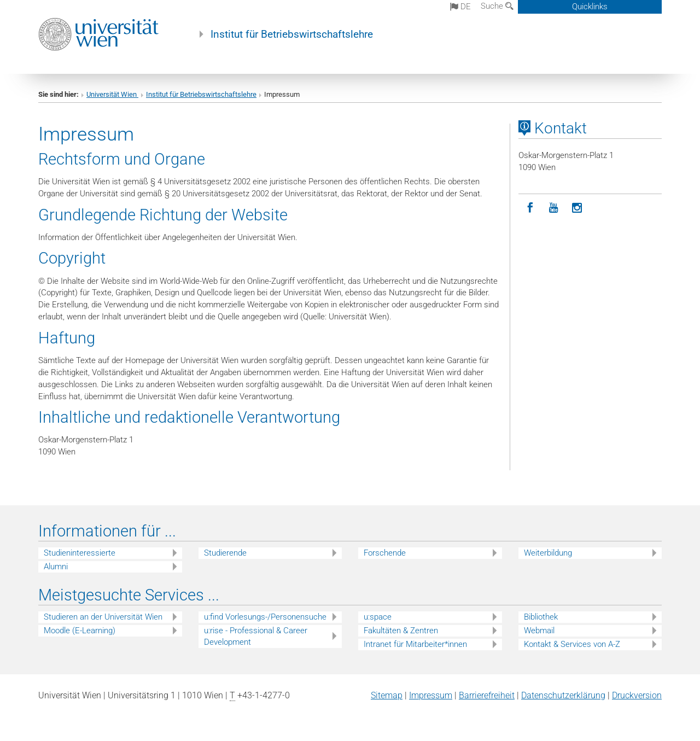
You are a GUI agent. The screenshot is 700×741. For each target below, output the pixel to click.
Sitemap (387, 695)
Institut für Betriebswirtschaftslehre (292, 34)
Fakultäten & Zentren (401, 631)
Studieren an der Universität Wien (103, 617)
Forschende (385, 553)
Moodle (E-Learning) (80, 631)
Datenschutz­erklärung (563, 695)
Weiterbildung (548, 553)
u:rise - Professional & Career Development (256, 636)
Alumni (56, 567)
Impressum (431, 695)
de (460, 7)
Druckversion (637, 695)
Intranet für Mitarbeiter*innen (415, 644)
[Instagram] (577, 208)
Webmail (539, 631)
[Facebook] (530, 208)
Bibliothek (541, 617)
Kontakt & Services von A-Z (572, 644)
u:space (378, 617)
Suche (497, 6)
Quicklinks (590, 7)
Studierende (225, 553)
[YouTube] (554, 208)
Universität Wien (112, 94)
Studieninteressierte (80, 553)
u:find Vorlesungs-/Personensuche (265, 617)
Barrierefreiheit (487, 695)
